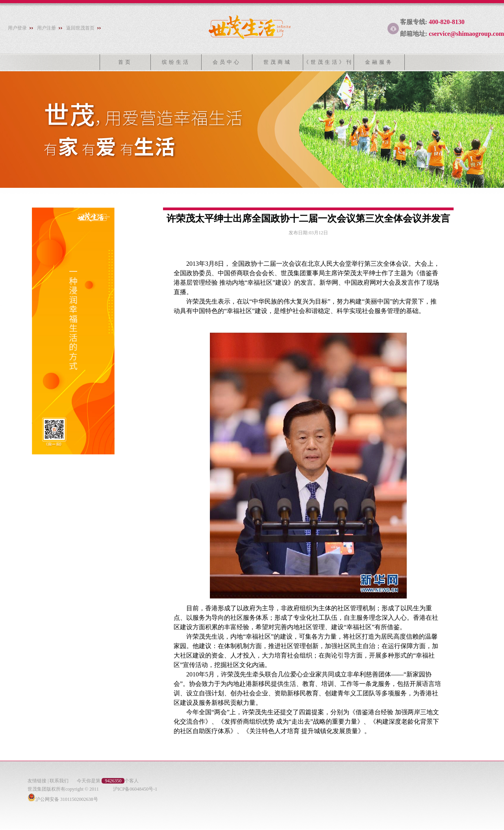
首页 (125, 62)
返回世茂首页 (80, 28)
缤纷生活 (176, 62)
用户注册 (46, 28)
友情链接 (37, 781)
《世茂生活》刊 (328, 62)
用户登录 (17, 28)
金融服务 (379, 62)
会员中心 (227, 62)
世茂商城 (278, 62)
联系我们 (59, 781)
